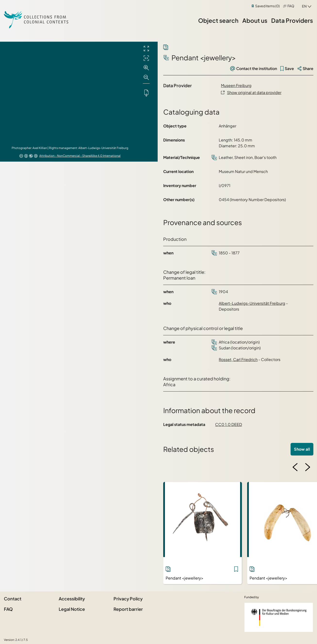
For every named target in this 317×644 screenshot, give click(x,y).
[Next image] (308, 467)
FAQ (291, 6)
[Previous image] (295, 467)
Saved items (267, 6)
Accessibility (72, 599)
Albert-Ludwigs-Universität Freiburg (252, 303)
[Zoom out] (146, 78)
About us (255, 20)
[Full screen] (146, 48)
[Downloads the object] (146, 93)
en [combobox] (304, 6)
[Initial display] (146, 58)
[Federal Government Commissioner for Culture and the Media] (279, 617)
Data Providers (292, 20)
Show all (302, 449)
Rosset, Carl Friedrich (238, 359)
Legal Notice (72, 609)
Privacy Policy (128, 599)
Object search (218, 20)
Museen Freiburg (236, 85)
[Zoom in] (146, 68)
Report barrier (128, 609)
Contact (13, 599)
